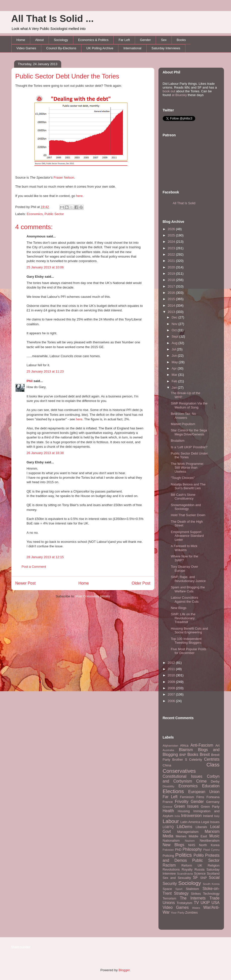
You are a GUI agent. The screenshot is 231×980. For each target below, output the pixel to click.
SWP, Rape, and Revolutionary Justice (188, 579)
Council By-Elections (61, 48)
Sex (164, 40)
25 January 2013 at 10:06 (45, 267)
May (175, 362)
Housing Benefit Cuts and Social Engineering (189, 630)
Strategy (181, 893)
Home (21, 40)
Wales (196, 908)
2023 (172, 248)
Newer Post (26, 583)
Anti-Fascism (202, 745)
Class (213, 765)
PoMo (199, 855)
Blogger (124, 970)
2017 (172, 286)
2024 (172, 242)
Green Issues (186, 806)
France (168, 802)
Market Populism (183, 424)
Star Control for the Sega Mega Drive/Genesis (189, 432)
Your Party (178, 912)
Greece (168, 807)
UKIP (205, 903)
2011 (172, 669)
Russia (200, 869)
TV (196, 903)
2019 (172, 274)
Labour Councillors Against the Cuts (185, 600)
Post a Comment (34, 567)
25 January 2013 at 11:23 (45, 371)
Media (168, 836)
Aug (175, 343)
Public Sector (54, 214)
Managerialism (188, 832)
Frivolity (182, 802)
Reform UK (192, 865)
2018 (172, 280)
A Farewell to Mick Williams (184, 548)
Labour (171, 821)
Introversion (191, 816)
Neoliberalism (210, 841)
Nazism (190, 841)
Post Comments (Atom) (93, 596)
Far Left (124, 40)
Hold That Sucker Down (188, 515)
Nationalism (171, 841)
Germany (213, 802)
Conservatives (179, 771)
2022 (172, 254)
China (167, 765)
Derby (215, 781)
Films (200, 797)
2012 (172, 663)
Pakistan (168, 850)
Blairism (186, 750)
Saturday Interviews (166, 48)
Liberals (201, 827)
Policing (169, 856)
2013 (172, 312)
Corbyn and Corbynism (191, 779)
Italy (217, 816)
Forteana (213, 797)
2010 (172, 675)
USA (215, 903)
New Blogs (179, 608)
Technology (211, 894)
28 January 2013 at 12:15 (45, 557)
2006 (172, 701)
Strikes (196, 894)
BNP (183, 755)
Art (218, 745)
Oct (175, 330)
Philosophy (192, 849)
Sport (179, 889)
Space (167, 889)
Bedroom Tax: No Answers (183, 416)
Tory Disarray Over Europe (184, 569)
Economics (35, 214)
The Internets (193, 898)
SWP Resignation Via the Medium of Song (189, 405)
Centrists (212, 759)
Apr (175, 368)
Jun (175, 356)
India (177, 816)
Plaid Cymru (211, 850)
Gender (145, 40)
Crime (202, 781)
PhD (178, 850)
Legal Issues (210, 822)
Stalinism (192, 889)
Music (214, 836)
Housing (184, 811)
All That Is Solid (184, 203)
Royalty (187, 869)
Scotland (213, 873)
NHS (192, 845)
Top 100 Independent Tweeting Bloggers (186, 641)
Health (168, 811)
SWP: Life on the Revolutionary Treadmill (183, 618)
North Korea (209, 845)
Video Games (26, 48)
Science (200, 873)
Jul (174, 349)
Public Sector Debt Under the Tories (67, 76)
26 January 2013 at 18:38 (45, 453)
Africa (184, 745)
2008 (172, 688)
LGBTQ (168, 827)
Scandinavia (185, 873)
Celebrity (196, 760)
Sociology (61, 40)
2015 (172, 299)
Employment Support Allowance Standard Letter (187, 536)
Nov (175, 324)
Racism (169, 865)
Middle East (198, 836)
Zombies (191, 912)
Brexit (205, 754)
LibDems (185, 827)
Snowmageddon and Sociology (186, 507)
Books (181, 40)
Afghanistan (171, 745)
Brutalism (178, 441)
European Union (204, 792)
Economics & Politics (93, 40)
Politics (184, 855)
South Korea (211, 884)
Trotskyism (184, 903)
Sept (175, 336)
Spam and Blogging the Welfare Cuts (188, 589)
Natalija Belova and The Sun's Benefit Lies (188, 486)
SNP (203, 878)
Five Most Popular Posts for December (189, 651)
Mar (175, 375)
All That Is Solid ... (53, 19)
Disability (169, 786)
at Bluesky (179, 95)
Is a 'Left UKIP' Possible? (189, 447)
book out (169, 91)
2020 (172, 267)
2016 (172, 293)
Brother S (180, 760)
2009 (172, 682)
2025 (172, 235)
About (40, 40)
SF (195, 877)
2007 (172, 694)
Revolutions (171, 869)
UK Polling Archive (100, 48)
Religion (214, 865)
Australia (168, 750)
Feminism (187, 797)
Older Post (141, 583)
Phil (30, 381)
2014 (172, 305)
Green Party (210, 807)
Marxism (212, 831)
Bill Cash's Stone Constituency (183, 497)
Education (211, 786)
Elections (173, 791)
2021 (172, 261)
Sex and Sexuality (177, 878)
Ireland (208, 816)
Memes (181, 836)
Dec (175, 317)
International (133, 48)
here (79, 196)
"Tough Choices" (183, 478)
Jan (175, 387)
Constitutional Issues (183, 776)
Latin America (190, 822)
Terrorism (170, 898)
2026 (172, 229)
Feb (175, 381)
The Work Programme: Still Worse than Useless (187, 468)
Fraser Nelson (64, 177)
